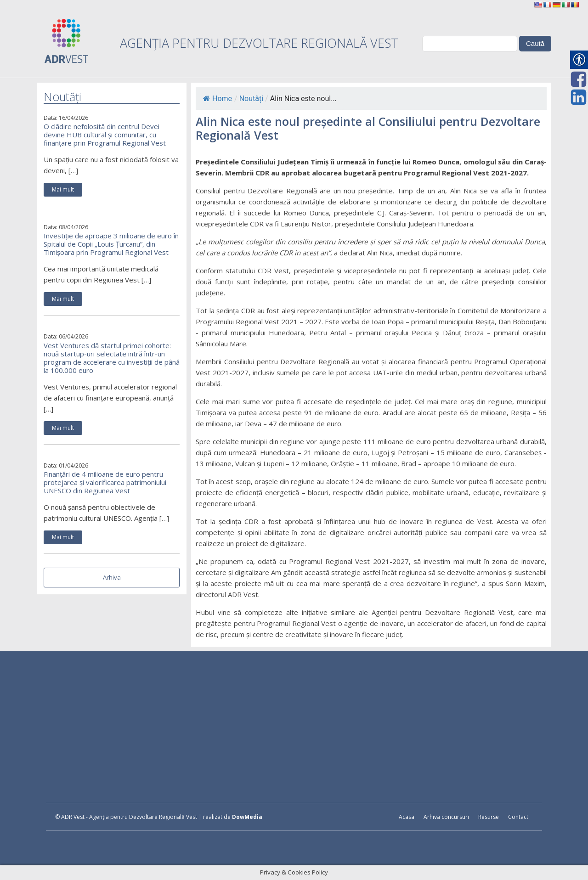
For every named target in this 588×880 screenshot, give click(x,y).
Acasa (407, 817)
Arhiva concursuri (446, 817)
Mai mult (63, 189)
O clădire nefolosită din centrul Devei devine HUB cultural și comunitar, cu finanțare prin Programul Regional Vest (105, 135)
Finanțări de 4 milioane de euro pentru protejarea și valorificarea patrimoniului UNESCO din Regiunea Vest (105, 482)
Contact (518, 817)
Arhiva (112, 577)
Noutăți (251, 99)
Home (218, 99)
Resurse (489, 817)
